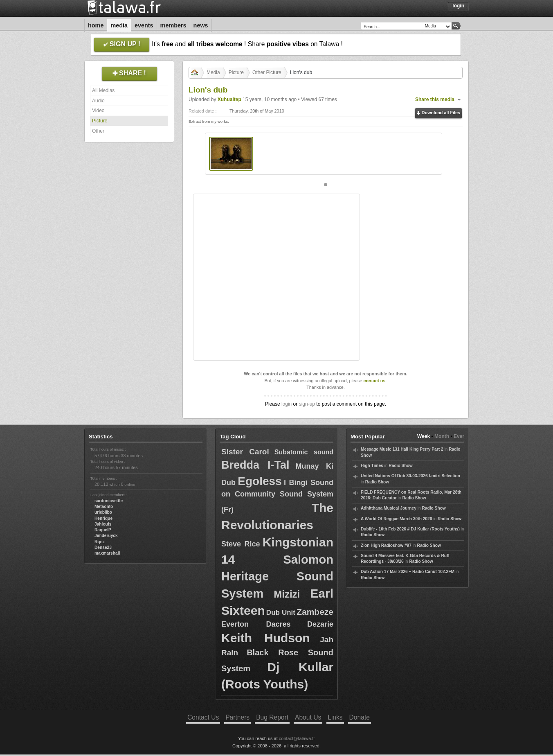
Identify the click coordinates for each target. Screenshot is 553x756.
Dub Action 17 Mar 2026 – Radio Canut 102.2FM (408, 572)
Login (458, 6)
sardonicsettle (109, 501)
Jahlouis (103, 524)
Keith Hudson (266, 638)
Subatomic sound (304, 452)
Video (98, 111)
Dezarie (320, 624)
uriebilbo (103, 512)
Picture (100, 121)
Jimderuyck (106, 536)
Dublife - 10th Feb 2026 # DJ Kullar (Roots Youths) (410, 529)
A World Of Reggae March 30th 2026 (396, 519)
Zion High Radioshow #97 (386, 545)
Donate (360, 717)
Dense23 (103, 547)
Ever (459, 436)
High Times (372, 466)
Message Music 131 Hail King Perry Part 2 (402, 449)
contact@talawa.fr (297, 738)
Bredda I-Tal (255, 465)
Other (98, 131)
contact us (374, 381)
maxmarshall (107, 553)
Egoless (260, 481)
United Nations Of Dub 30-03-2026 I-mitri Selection (410, 476)
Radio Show (400, 466)
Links (335, 717)
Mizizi (287, 594)
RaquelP (103, 530)
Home (96, 25)
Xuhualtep (229, 99)
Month (442, 436)
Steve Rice (241, 544)
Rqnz (100, 542)
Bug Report (272, 717)
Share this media (435, 99)
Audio (98, 101)
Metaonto (104, 507)
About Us (308, 717)
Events (144, 25)
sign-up (307, 404)
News (201, 25)
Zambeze (315, 612)
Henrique (103, 518)
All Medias (103, 90)
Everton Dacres (256, 624)
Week (424, 436)
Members (173, 25)
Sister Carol (245, 452)
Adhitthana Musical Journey (389, 508)
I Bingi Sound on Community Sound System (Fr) (277, 496)
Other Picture (267, 72)
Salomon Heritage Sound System (277, 577)
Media (119, 25)
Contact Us (203, 717)
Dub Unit (281, 613)
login (287, 404)
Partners (237, 717)
